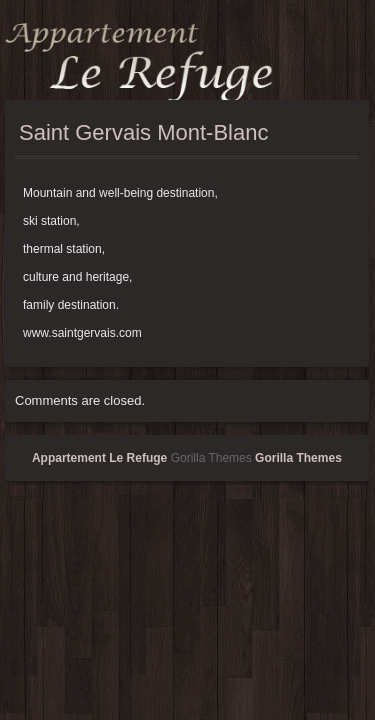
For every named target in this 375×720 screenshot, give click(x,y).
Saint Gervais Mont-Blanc (143, 132)
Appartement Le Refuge (99, 458)
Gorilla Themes (298, 458)
